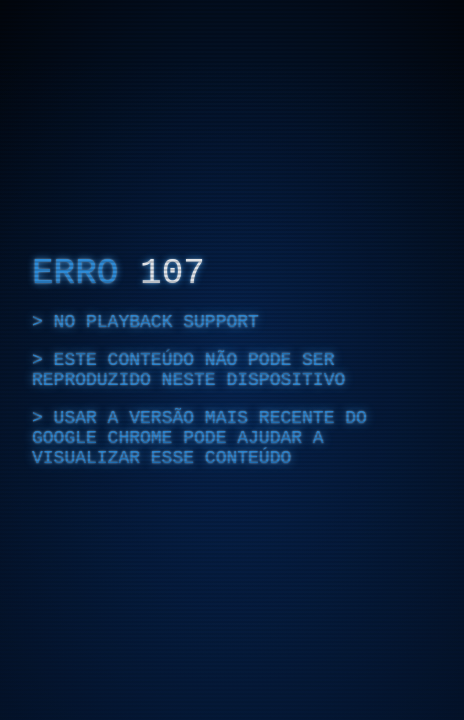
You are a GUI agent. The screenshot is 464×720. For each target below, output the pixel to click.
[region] (232, 360)
